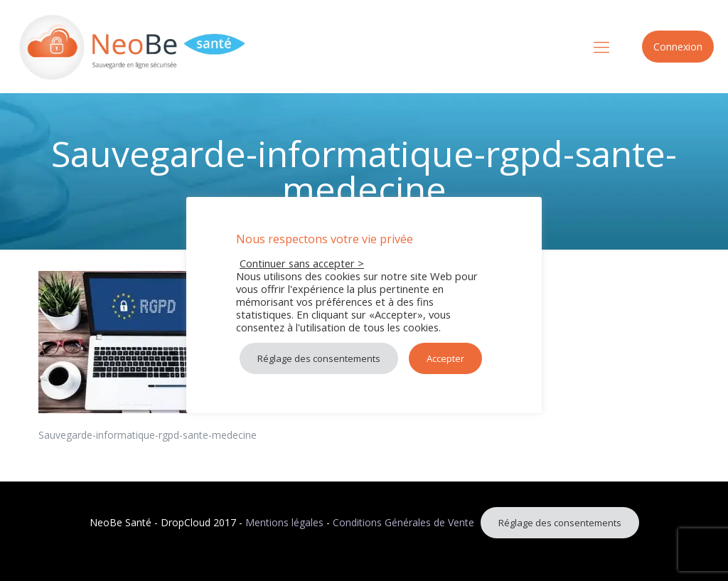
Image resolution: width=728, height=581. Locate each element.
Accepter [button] (445, 358)
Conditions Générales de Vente (403, 522)
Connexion (678, 47)
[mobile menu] (601, 46)
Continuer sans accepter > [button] (302, 263)
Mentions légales (284, 522)
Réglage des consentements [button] (560, 523)
